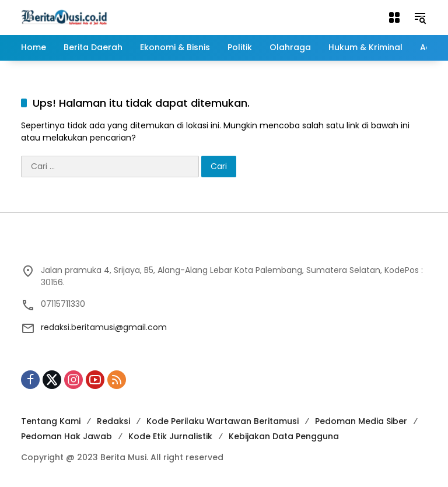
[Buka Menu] (394, 17)
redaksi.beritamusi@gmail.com (104, 327)
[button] (420, 17)
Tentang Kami (51, 421)
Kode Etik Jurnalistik (170, 436)
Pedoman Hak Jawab (66, 436)
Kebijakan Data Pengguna (284, 436)
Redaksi (113, 421)
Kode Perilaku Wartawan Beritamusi (223, 421)
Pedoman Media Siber (361, 421)
